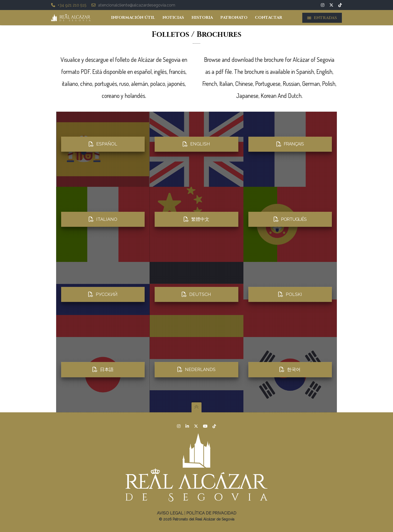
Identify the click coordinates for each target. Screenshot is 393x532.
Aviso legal (170, 513)
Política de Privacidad (211, 513)
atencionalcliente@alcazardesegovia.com (133, 5)
